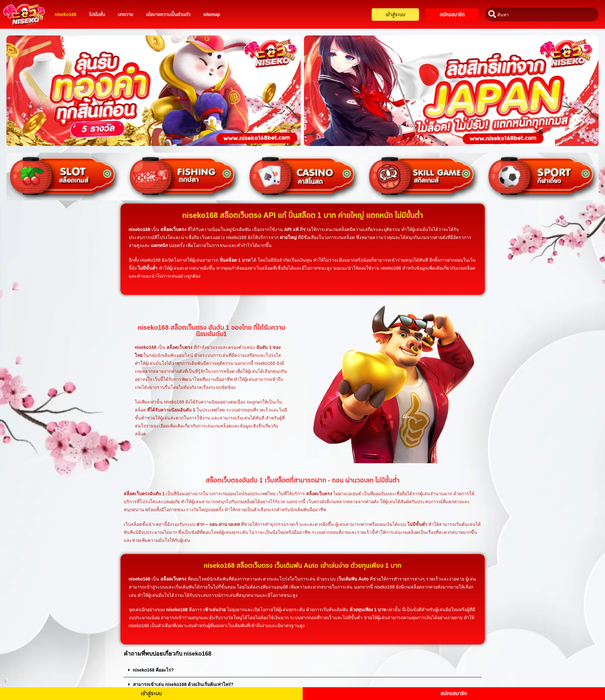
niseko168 (66, 14)
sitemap (212, 14)
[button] (303, 670)
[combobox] (542, 14)
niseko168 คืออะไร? (153, 670)
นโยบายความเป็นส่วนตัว (168, 14)
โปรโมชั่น (97, 14)
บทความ (125, 14)
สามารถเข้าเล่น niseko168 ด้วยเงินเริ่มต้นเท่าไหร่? (183, 684)
